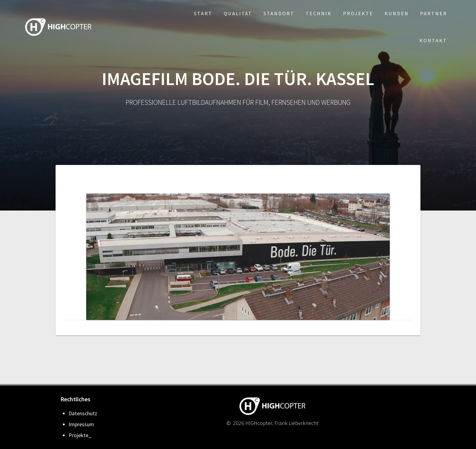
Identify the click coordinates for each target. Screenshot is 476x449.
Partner (434, 13)
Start (203, 13)
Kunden (397, 13)
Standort (279, 13)
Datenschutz (83, 413)
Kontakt (433, 40)
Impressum (81, 424)
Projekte (358, 13)
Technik (319, 13)
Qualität (238, 13)
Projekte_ (80, 435)
